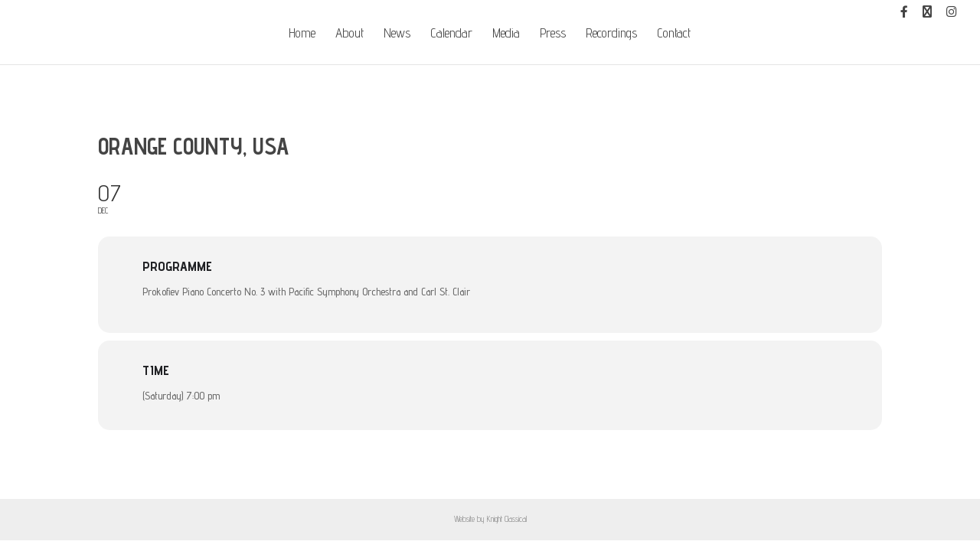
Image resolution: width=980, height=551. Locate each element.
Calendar (451, 34)
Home (302, 34)
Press (553, 34)
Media (506, 34)
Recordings (611, 34)
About (350, 34)
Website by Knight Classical (490, 519)
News (397, 34)
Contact (674, 34)
